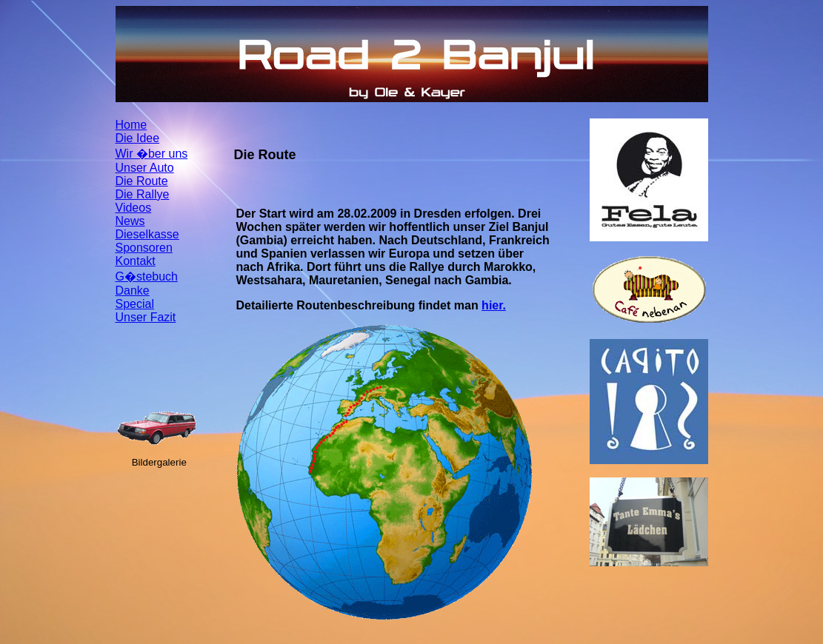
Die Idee (138, 138)
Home (131, 125)
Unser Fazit (146, 317)
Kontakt (136, 261)
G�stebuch (147, 276)
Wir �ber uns (152, 154)
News (130, 221)
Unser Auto (145, 168)
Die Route (142, 181)
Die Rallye (143, 194)
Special (135, 304)
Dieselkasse (147, 234)
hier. (494, 305)
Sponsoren (144, 248)
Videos (134, 208)
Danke (133, 291)
